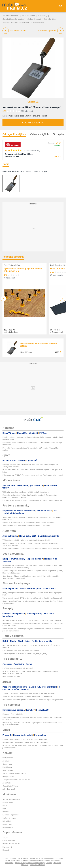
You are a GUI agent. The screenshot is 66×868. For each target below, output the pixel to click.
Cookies (49, 863)
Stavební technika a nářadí (14, 19)
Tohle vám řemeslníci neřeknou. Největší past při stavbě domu (26, 492)
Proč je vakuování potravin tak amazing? (18, 668)
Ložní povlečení (8, 824)
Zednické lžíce (50, 19)
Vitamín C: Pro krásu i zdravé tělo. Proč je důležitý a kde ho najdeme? (29, 693)
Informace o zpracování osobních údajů (30, 863)
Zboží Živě (6, 761)
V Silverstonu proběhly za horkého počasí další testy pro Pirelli (26, 540)
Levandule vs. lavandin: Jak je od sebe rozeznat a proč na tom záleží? (29, 523)
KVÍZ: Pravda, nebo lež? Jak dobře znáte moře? (21, 651)
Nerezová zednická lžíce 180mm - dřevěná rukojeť (32, 107)
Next (63, 299)
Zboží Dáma (7, 767)
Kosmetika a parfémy (10, 815)
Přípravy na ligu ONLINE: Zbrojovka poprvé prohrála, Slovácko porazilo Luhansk (33, 475)
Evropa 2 (6, 850)
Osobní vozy (7, 764)
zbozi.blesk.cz (8, 770)
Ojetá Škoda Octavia (10, 786)
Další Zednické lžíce (12, 265)
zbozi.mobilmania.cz (11, 16)
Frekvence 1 (7, 847)
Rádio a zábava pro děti (11, 844)
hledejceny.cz (8, 758)
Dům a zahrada (28, 16)
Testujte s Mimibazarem (11, 799)
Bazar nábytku (8, 827)
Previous (4, 299)
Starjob (5, 838)
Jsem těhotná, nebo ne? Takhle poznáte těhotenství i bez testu (26, 526)
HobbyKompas (8, 777)
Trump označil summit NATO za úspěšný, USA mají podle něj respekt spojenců (32, 598)
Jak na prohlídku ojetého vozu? (14, 773)
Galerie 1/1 (33, 102)
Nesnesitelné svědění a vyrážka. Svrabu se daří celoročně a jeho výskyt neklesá (33, 700)
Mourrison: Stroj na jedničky (13, 714)
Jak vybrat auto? (9, 789)
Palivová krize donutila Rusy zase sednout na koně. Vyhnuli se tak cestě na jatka (33, 549)
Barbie (5, 805)
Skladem (57, 145)
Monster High (7, 802)
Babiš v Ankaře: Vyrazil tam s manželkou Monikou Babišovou (25, 742)
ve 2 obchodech (11, 332)
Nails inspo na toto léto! (11, 677)
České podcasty (9, 841)
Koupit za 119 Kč (33, 123)
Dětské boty (7, 821)
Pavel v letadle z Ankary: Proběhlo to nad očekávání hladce (25, 739)
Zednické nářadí (34, 19)
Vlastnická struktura (37, 865)
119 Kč (55, 156)
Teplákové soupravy (10, 818)
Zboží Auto (7, 783)
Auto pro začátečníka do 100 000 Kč (16, 780)
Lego (4, 809)
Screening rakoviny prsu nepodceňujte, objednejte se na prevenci (27, 696)
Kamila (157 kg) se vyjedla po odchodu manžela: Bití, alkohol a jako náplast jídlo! (33, 500)
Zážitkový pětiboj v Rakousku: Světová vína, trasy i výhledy (25, 654)
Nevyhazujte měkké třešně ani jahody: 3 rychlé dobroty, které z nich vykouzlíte (32, 620)
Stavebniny (42, 16)
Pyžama (6, 812)
